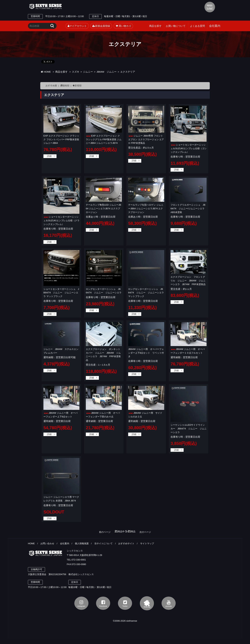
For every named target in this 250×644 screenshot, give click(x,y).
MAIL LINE (210, 7)
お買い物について (176, 26)
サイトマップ (147, 543)
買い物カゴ (123, 26)
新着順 (78, 86)
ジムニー (88, 72)
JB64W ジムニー (107, 72)
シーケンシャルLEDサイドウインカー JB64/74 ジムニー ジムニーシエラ (189, 429)
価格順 (66, 86)
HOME (46, 72)
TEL (97, 7)
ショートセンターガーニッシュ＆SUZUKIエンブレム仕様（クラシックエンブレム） (61, 221)
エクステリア (128, 72)
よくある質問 (197, 26)
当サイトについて (103, 543)
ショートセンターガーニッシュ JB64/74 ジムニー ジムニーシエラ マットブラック (61, 293)
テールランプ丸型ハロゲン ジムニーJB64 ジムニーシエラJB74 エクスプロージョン (146, 209)
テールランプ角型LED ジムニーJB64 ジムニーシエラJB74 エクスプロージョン (103, 209)
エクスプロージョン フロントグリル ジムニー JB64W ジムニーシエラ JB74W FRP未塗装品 (188, 281)
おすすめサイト (126, 543)
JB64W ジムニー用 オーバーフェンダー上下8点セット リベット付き (146, 353)
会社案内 (65, 543)
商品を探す (155, 26)
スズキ (76, 72)
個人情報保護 (82, 543)
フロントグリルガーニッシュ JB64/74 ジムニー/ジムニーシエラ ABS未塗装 (189, 209)
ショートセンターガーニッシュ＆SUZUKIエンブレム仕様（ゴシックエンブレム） (189, 148)
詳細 (49, 156)
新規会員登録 (101, 26)
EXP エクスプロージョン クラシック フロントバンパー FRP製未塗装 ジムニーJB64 (61, 139)
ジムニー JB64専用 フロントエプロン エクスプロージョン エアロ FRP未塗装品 (146, 139)
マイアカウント (77, 26)
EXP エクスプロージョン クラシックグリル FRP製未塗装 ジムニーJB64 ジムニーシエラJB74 (104, 139)
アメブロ (147, 603)
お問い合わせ (47, 543)
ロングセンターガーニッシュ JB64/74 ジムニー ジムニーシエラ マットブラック (147, 293)
